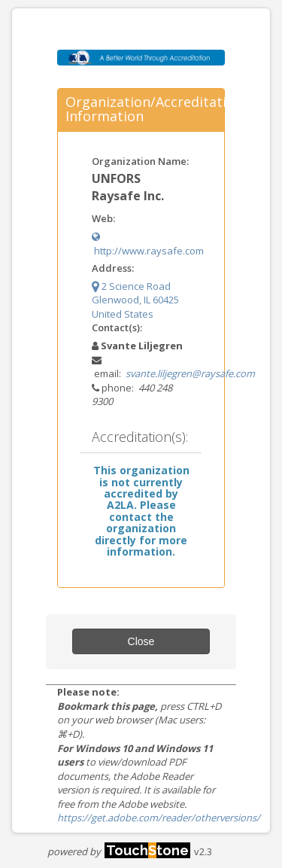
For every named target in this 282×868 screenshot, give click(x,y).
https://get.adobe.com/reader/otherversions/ (159, 818)
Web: (103, 218)
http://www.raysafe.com (148, 245)
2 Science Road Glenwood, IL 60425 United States (135, 300)
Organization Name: (140, 161)
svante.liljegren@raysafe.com (190, 373)
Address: (113, 268)
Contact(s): (117, 327)
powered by (119, 851)
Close (141, 641)
